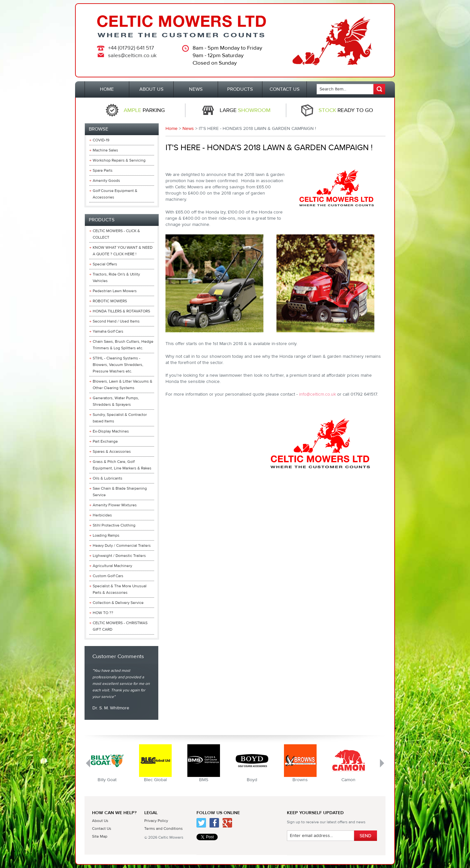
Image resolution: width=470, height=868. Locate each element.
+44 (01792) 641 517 (131, 48)
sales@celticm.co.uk (132, 55)
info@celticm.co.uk (317, 394)
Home (172, 129)
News (188, 129)
